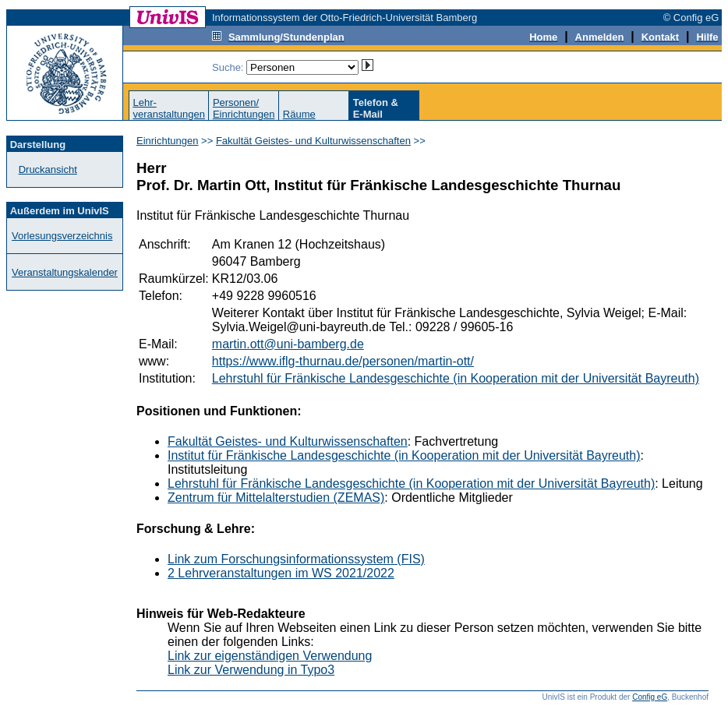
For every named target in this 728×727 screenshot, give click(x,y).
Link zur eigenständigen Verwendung (270, 656)
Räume (299, 114)
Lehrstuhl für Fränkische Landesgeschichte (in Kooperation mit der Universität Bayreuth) (456, 378)
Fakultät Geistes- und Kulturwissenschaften (313, 141)
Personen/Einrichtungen (244, 108)
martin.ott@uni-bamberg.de (288, 344)
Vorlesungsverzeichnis (62, 236)
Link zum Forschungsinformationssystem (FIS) (296, 559)
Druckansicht (48, 169)
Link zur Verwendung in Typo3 (251, 670)
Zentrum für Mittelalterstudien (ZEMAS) (276, 498)
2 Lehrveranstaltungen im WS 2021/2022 (281, 573)
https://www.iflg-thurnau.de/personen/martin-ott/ (343, 361)
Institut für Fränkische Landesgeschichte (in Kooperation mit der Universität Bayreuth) (404, 455)
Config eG (650, 697)
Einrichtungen (168, 141)
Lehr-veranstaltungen (169, 108)
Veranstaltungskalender (65, 272)
